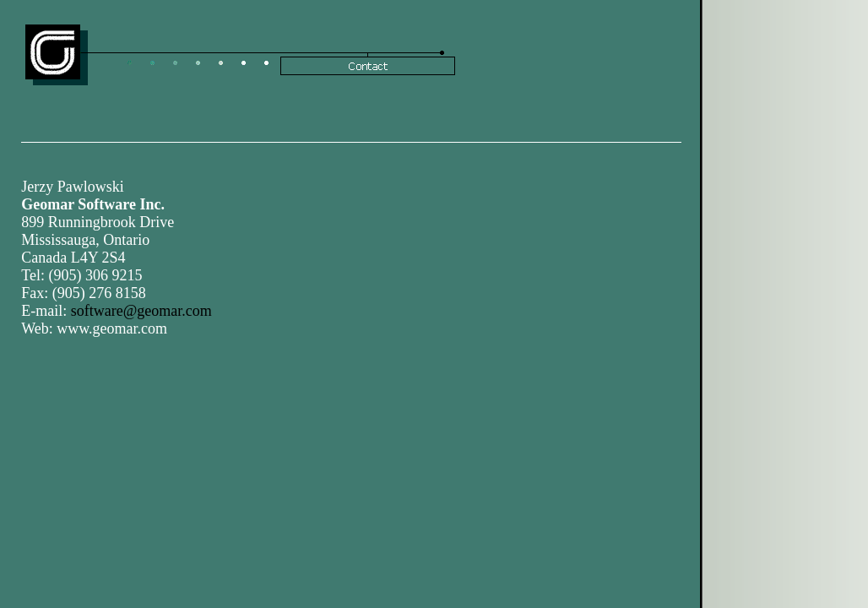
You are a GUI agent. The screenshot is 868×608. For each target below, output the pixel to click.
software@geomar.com (141, 311)
